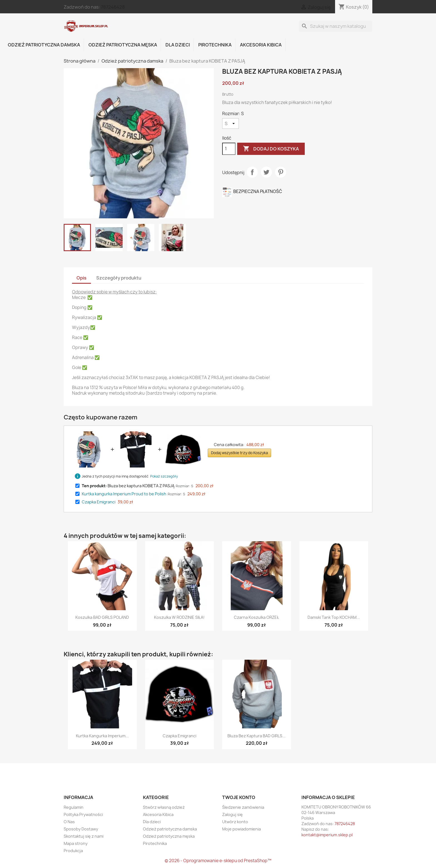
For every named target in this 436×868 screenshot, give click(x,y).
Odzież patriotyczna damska (44, 45)
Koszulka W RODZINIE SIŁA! (179, 617)
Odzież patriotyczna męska (123, 45)
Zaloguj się (232, 814)
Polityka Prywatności (83, 814)
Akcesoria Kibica (261, 45)
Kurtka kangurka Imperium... (102, 736)
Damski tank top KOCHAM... (334, 617)
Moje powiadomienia (241, 829)
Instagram (94, 773)
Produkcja (73, 851)
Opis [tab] (81, 278)
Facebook (70, 773)
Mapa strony (76, 843)
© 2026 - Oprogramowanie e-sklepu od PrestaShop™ (218, 861)
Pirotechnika (215, 45)
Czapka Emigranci (99, 502)
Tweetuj (266, 172)
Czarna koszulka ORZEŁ (257, 617)
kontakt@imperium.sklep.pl (327, 835)
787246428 (113, 7)
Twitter (82, 773)
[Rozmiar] (231, 123)
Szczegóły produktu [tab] (119, 278)
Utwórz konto (235, 822)
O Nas (69, 822)
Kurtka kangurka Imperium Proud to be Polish (124, 494)
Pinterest (281, 172)
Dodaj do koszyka (271, 149)
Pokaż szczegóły (164, 476)
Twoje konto (239, 797)
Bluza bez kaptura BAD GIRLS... (257, 736)
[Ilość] (229, 149)
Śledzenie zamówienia (243, 807)
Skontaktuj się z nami (84, 836)
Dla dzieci (178, 45)
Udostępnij (252, 172)
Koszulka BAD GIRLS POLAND (102, 617)
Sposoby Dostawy (81, 829)
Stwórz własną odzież (164, 807)
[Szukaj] (336, 26)
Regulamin (74, 807)
